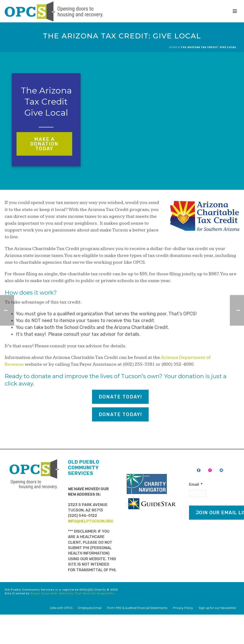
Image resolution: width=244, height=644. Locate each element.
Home (173, 47)
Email (196, 484)
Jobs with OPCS (61, 608)
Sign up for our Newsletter (218, 608)
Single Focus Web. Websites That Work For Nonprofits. (73, 593)
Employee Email (90, 608)
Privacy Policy (183, 608)
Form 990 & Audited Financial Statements (137, 608)
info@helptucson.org (91, 521)
